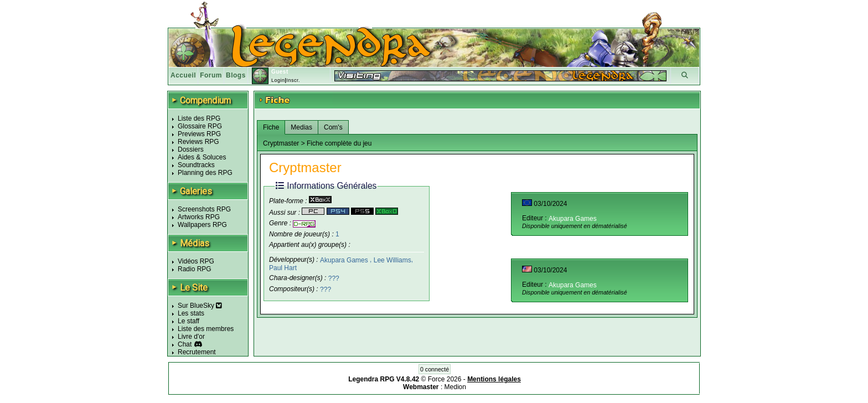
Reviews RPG (198, 142)
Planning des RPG (205, 173)
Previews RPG (199, 134)
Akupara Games (345, 260)
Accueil (183, 75)
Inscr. (293, 80)
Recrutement (197, 352)
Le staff (188, 321)
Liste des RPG (199, 118)
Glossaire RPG (200, 126)
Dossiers (191, 149)
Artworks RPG (199, 217)
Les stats (191, 313)
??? (334, 278)
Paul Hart (283, 267)
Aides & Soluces (202, 157)
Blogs (236, 75)
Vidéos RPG (196, 261)
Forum (211, 75)
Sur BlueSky (200, 306)
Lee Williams (392, 260)
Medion (455, 387)
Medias (301, 127)
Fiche (271, 127)
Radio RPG (195, 269)
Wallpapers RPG (202, 225)
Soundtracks (196, 165)
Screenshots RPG (204, 209)
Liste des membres (206, 329)
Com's (333, 127)
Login (278, 80)
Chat (185, 344)
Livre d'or (191, 337)
